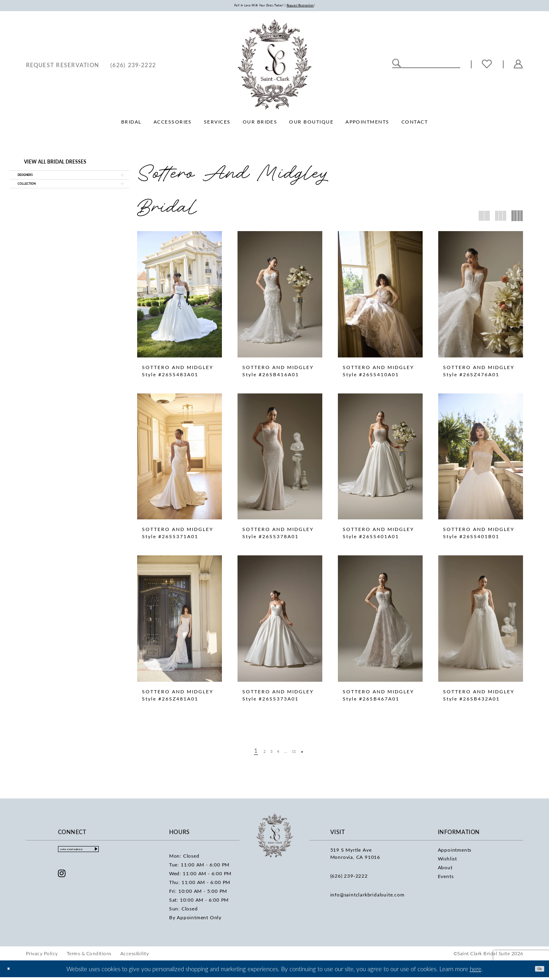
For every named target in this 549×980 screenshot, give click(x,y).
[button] (518, 67)
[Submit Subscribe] (127, 854)
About (445, 870)
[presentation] (180, 297)
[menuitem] (63, 67)
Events (446, 878)
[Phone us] (133, 67)
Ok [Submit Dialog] (536, 971)
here (476, 971)
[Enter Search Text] (426, 66)
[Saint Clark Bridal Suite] (275, 67)
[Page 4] (277, 753)
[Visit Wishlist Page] (487, 67)
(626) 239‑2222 (349, 878)
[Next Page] (316, 753)
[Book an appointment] (63, 67)
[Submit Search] (397, 66)
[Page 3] (266, 753)
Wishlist (447, 861)
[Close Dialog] (12, 971)
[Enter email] (95, 854)
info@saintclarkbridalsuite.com (367, 897)
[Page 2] (256, 753)
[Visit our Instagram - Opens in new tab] (62, 880)
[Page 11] (303, 753)
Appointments (455, 852)
